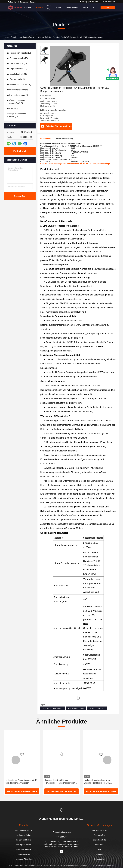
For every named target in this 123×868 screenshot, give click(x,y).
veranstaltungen (72, 7)
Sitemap (100, 854)
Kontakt (59, 7)
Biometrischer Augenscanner (53, 708)
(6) (17, 90)
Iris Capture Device (27, 37)
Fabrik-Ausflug (99, 835)
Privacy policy (99, 859)
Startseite (27, 7)
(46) (17, 74)
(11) (12, 108)
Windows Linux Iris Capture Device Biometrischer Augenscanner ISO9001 (21, 781)
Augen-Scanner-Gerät (76, 708)
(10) (19, 53)
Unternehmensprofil (99, 830)
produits (14, 37)
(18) (19, 85)
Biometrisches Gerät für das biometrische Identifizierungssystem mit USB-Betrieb (101, 782)
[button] (16, 760)
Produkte (39, 7)
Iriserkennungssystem (97, 708)
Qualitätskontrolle (99, 840)
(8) (16, 79)
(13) (17, 63)
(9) (16, 102)
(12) (17, 69)
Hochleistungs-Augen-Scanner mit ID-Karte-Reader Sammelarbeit (61, 781)
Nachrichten (100, 845)
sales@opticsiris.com (89, 2)
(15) (17, 58)
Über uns (49, 7)
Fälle (99, 849)
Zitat (108, 7)
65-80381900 (109, 2)
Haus (6, 37)
